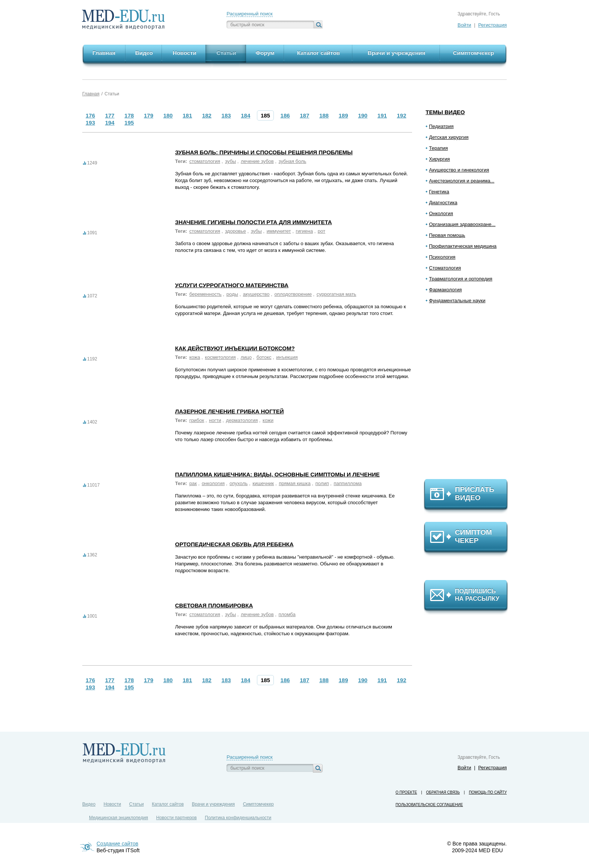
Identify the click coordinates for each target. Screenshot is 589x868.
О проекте (406, 792)
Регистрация (492, 25)
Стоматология (445, 268)
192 (402, 115)
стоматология (205, 161)
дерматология (242, 420)
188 (324, 115)
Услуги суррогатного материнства (232, 285)
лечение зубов (257, 161)
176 (90, 115)
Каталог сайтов (168, 804)
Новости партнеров (177, 818)
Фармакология (445, 290)
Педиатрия (441, 126)
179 (149, 115)
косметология (220, 357)
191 (382, 115)
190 (363, 115)
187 (304, 115)
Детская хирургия (449, 137)
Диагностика (443, 203)
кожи (268, 420)
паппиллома (347, 483)
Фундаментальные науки (457, 301)
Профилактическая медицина (463, 246)
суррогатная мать (337, 294)
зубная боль (293, 161)
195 (129, 123)
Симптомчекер (258, 804)
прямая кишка (295, 483)
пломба (287, 614)
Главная (91, 94)
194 (110, 123)
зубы (230, 161)
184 (245, 115)
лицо (246, 357)
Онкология (441, 213)
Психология (442, 257)
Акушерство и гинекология (459, 170)
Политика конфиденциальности (238, 818)
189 (344, 115)
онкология (213, 483)
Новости (112, 804)
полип (322, 483)
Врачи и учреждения (213, 804)
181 (187, 115)
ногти (215, 420)
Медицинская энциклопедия (119, 818)
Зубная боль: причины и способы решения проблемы (264, 152)
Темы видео (445, 112)
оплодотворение (293, 294)
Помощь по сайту (488, 792)
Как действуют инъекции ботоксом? (235, 348)
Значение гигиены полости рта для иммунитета (253, 222)
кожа (195, 357)
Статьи (112, 94)
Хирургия (439, 159)
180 (168, 115)
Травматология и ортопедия (461, 279)
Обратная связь (443, 792)
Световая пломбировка (214, 605)
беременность (205, 294)
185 (265, 115)
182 (207, 115)
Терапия (438, 148)
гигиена (304, 231)
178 (129, 115)
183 (226, 115)
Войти (464, 25)
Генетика (439, 192)
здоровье (236, 231)
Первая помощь (447, 235)
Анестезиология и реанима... (462, 181)
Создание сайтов (117, 844)
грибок (197, 420)
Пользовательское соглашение (429, 805)
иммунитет (279, 231)
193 (90, 123)
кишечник (263, 483)
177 (110, 115)
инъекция (287, 357)
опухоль (239, 483)
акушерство (256, 294)
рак (193, 483)
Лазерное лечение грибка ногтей (229, 411)
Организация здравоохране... (462, 224)
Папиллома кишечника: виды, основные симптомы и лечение (277, 474)
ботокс (264, 357)
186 (285, 115)
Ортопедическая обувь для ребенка (234, 544)
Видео (89, 804)
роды (232, 294)
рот (322, 231)
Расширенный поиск (249, 14)
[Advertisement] (469, 395)
